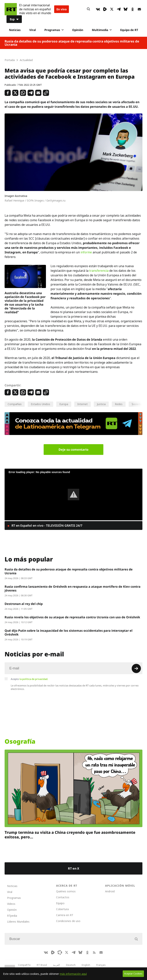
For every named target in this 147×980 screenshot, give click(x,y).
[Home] (11, 9)
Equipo (60, 903)
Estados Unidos (40, 404)
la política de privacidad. (34, 679)
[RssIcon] (94, 952)
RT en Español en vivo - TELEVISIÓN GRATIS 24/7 (47, 525)
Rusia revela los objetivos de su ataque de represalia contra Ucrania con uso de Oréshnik (72, 617)
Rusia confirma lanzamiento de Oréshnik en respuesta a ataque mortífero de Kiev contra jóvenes (73, 588)
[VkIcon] (98, 9)
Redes (119, 404)
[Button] (88, 9)
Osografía (20, 741)
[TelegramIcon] (119, 9)
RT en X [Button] (74, 868)
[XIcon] (112, 9)
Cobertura (62, 909)
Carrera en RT (65, 915)
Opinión (78, 30)
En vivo (62, 9)
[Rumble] (105, 9)
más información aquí (73, 974)
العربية (56, 965)
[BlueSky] (126, 9)
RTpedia (12, 916)
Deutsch (71, 965)
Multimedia (102, 30)
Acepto (29, 679)
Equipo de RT (129, 30)
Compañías (15, 404)
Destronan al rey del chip (24, 604)
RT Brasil (42, 965)
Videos (11, 904)
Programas (54, 30)
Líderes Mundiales (18, 922)
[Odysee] (60, 952)
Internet (82, 404)
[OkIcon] (132, 9)
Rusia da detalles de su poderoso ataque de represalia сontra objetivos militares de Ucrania (72, 43)
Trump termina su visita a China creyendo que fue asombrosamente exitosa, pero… (70, 835)
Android (110, 891)
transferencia (99, 271)
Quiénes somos (66, 891)
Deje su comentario (73, 450)
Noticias (15, 30)
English (86, 965)
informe (86, 252)
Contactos (63, 897)
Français (101, 965)
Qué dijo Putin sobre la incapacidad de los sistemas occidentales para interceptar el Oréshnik (69, 632)
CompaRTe (24, 965)
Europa (64, 404)
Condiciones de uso (68, 921)
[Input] (73, 668)
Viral (33, 30)
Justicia (101, 404)
